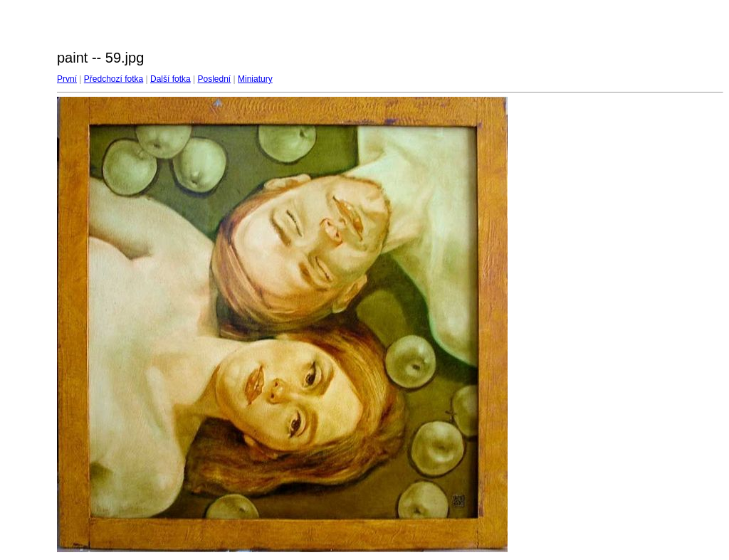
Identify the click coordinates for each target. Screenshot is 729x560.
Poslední (215, 79)
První (67, 79)
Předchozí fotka (114, 79)
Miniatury (255, 79)
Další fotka (171, 79)
